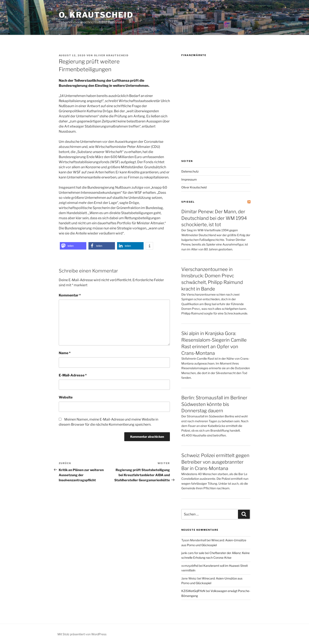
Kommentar (70, 295)
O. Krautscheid (96, 15)
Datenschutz (190, 171)
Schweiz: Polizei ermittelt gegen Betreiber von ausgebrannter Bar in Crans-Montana (215, 462)
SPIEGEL (188, 202)
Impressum (189, 179)
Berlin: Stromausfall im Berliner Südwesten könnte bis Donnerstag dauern (214, 404)
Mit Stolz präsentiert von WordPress (82, 634)
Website (66, 397)
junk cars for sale (193, 553)
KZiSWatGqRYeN (193, 591)
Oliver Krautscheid (111, 55)
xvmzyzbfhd (190, 566)
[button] (73, 246)
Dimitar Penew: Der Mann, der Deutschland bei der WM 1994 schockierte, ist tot (214, 218)
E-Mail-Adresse (73, 375)
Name (65, 353)
